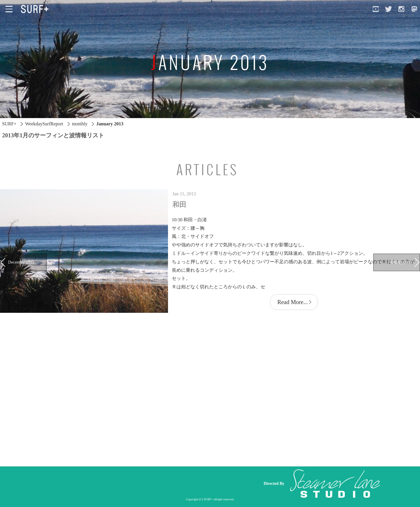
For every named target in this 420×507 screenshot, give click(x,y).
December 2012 (21, 262)
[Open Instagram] (401, 9)
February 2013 (400, 262)
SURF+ (9, 124)
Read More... (293, 302)
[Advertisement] (146, 484)
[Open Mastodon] (414, 9)
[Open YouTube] (376, 9)
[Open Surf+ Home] (36, 9)
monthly (80, 124)
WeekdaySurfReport (44, 124)
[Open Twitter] (388, 9)
